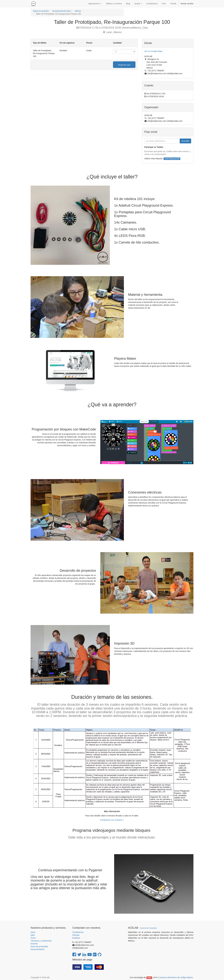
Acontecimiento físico (62, 11)
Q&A (33, 935)
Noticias (76, 935)
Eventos (34, 944)
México (78, 11)
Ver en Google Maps (153, 51)
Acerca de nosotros (148, 928)
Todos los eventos (41, 11)
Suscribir (185, 141)
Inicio (33, 932)
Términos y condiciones (41, 941)
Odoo (149, 978)
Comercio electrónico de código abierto (175, 977)
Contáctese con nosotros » (112, 820)
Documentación (37, 949)
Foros (33, 938)
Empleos (76, 938)
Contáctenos (78, 932)
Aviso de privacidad (39, 946)
